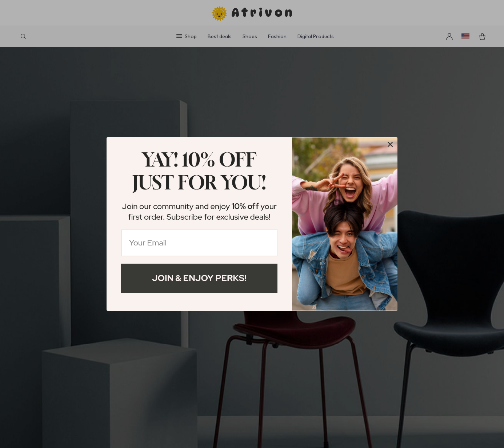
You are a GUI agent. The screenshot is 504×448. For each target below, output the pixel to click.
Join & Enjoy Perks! (199, 278)
